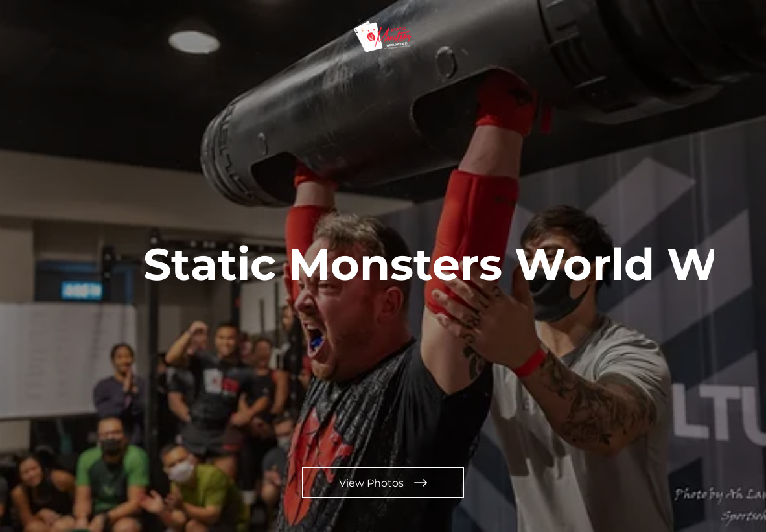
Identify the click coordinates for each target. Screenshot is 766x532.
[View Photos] (383, 483)
